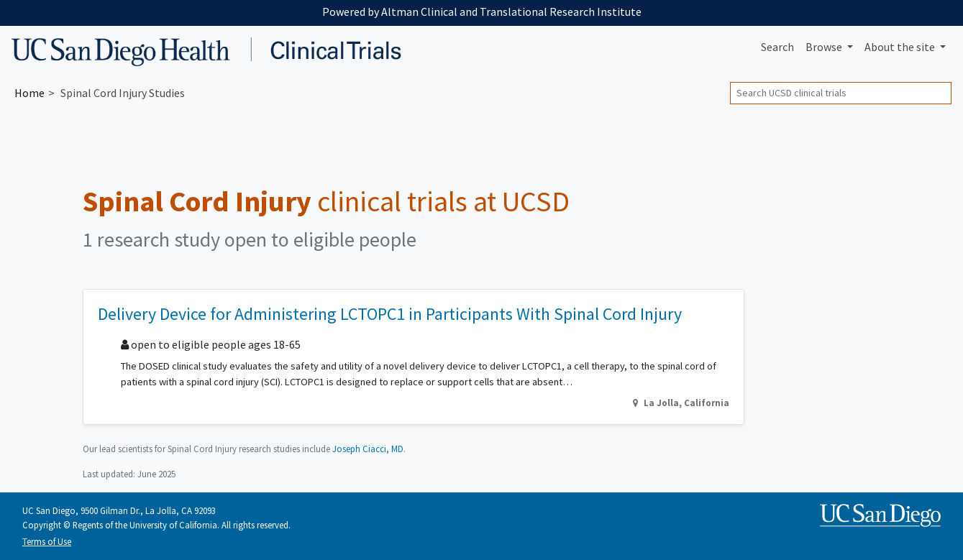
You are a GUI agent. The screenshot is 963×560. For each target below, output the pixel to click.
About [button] (901, 47)
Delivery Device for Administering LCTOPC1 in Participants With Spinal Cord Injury (390, 314)
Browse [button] (825, 47)
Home (29, 93)
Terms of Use (47, 541)
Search (777, 47)
